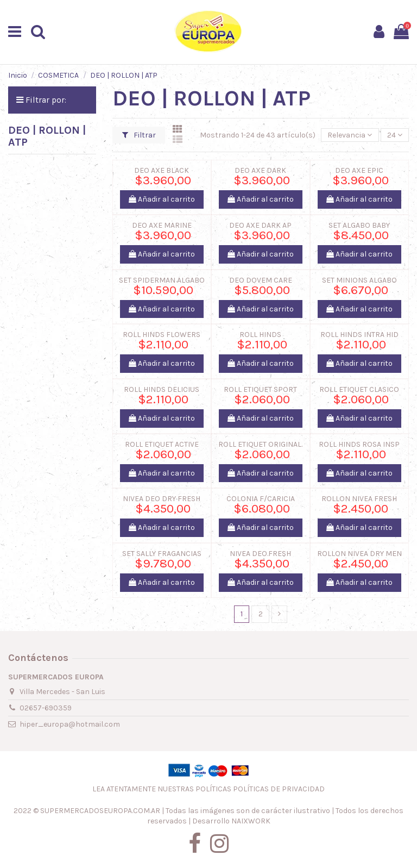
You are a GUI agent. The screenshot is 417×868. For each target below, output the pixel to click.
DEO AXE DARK (260, 170)
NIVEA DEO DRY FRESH (162, 499)
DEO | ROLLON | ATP (47, 136)
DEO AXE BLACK (162, 170)
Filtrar (139, 135)
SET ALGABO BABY (359, 225)
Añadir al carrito (162, 199)
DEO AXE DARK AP (260, 225)
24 (395, 135)
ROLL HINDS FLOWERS (162, 335)
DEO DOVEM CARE (261, 280)
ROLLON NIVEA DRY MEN (359, 554)
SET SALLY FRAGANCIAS (162, 554)
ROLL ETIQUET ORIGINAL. (260, 444)
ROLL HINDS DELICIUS (162, 389)
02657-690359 (46, 708)
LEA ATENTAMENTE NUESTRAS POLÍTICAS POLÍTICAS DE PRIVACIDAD (208, 789)
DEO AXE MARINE (162, 225)
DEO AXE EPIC (359, 170)
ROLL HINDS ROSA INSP (359, 444)
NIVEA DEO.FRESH (260, 554)
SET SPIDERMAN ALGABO (162, 280)
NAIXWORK (251, 821)
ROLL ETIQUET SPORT (260, 389)
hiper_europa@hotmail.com (70, 724)
